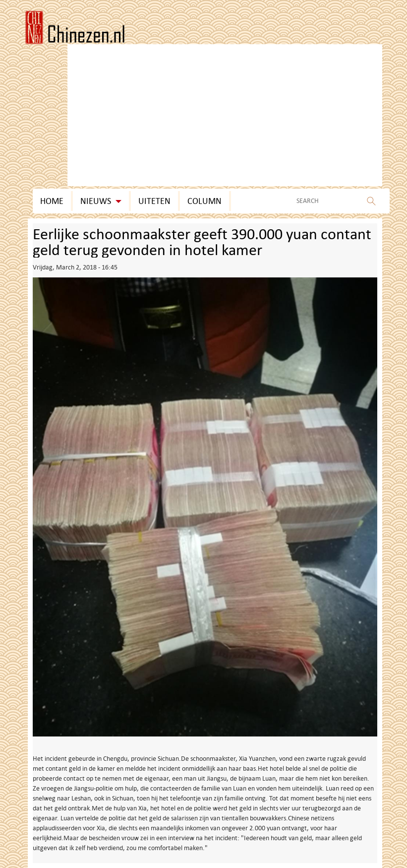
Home (52, 201)
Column (204, 201)
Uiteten (154, 201)
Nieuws (101, 201)
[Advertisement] (225, 64)
